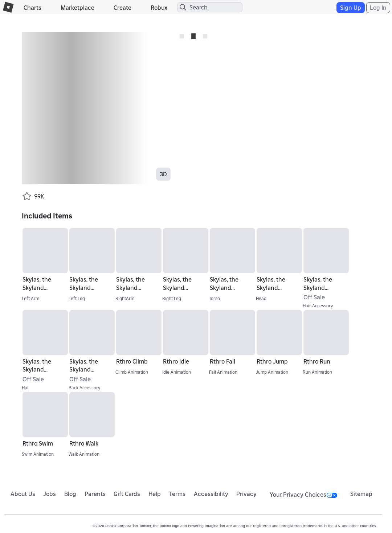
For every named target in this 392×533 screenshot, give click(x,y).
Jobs (50, 494)
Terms (177, 494)
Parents (95, 494)
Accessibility (211, 494)
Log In (378, 8)
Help (155, 494)
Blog (70, 494)
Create (123, 8)
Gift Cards (127, 494)
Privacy (246, 494)
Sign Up (351, 8)
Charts (32, 8)
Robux (159, 8)
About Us (23, 494)
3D (163, 174)
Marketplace (77, 8)
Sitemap (361, 494)
